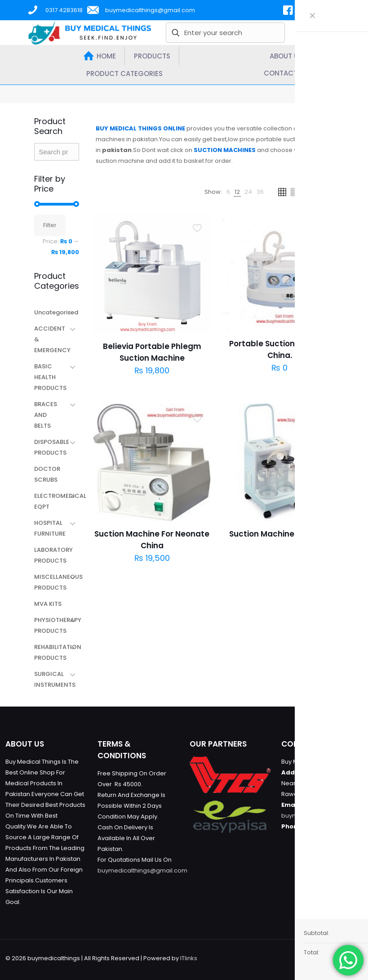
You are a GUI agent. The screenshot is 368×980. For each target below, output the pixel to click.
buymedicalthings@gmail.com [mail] (150, 10)
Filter (50, 225)
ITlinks (189, 958)
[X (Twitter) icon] (313, 958)
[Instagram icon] (331, 958)
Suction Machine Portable (280, 534)
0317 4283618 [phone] (64, 10)
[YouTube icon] (322, 958)
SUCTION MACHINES (225, 150)
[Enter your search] (225, 33)
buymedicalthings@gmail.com (142, 870)
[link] (228, 192)
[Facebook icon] (303, 958)
